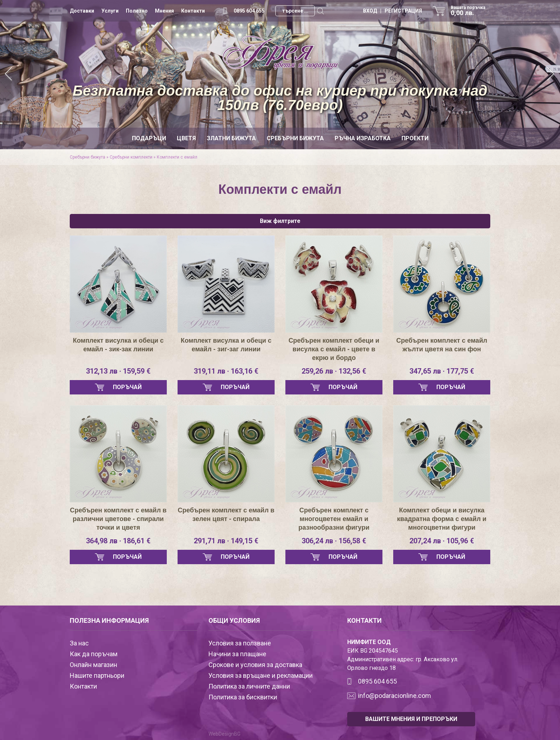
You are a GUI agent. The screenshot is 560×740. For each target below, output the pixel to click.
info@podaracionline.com (394, 696)
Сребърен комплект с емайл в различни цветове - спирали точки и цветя (118, 519)
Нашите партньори (97, 675)
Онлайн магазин (93, 665)
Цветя (186, 138)
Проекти (415, 138)
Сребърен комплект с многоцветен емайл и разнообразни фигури (334, 519)
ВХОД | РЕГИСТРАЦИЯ (393, 11)
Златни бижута (231, 138)
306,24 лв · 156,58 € (334, 541)
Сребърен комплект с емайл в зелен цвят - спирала (226, 515)
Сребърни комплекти (131, 157)
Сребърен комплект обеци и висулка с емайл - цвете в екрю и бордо (334, 349)
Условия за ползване (240, 643)
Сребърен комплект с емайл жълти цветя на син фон (442, 345)
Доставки (82, 11)
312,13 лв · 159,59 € (118, 371)
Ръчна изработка (363, 138)
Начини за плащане (237, 654)
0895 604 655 (249, 11)
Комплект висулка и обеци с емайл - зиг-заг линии (226, 345)
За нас (79, 643)
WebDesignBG (224, 734)
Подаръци (149, 138)
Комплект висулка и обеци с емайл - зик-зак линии (118, 345)
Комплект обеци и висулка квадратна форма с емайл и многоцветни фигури (442, 519)
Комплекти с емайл (177, 157)
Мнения (164, 11)
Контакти (193, 11)
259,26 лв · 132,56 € (334, 371)
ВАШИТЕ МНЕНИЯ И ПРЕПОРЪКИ (411, 719)
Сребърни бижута (295, 138)
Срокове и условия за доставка (255, 665)
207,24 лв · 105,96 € (442, 541)
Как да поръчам (94, 654)
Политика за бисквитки (243, 697)
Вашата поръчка (471, 11)
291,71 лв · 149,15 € (226, 541)
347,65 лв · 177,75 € (442, 371)
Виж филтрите (280, 221)
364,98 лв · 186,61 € (118, 541)
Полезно (137, 11)
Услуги (110, 11)
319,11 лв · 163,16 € (226, 371)
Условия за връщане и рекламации (261, 675)
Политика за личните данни (249, 686)
